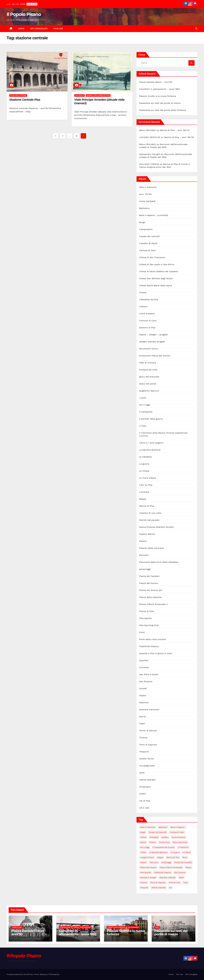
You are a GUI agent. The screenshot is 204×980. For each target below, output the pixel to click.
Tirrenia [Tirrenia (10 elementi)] (144, 883)
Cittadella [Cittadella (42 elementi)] (154, 837)
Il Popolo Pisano (24, 14)
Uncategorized (147, 766)
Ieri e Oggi (144, 405)
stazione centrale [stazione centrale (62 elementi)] (167, 877)
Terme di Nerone (148, 731)
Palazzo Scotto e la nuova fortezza (158, 96)
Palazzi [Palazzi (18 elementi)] (143, 862)
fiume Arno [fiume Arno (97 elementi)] (164, 842)
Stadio (143, 695)
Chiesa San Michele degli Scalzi (156, 278)
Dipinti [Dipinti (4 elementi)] (143, 842)
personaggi (145, 569)
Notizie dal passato (149, 520)
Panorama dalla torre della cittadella (159, 562)
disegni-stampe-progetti (152, 342)
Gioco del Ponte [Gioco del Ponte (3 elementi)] (180, 842)
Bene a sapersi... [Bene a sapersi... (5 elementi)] (178, 827)
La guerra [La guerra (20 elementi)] (175, 852)
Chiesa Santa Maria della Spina (156, 285)
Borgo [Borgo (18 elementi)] (143, 832)
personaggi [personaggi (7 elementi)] (166, 862)
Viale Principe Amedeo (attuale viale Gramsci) (99, 101)
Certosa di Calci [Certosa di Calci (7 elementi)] (177, 832)
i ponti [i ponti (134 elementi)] (143, 852)
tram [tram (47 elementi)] (186, 883)
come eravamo (147, 314)
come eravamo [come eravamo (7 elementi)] (179, 837)
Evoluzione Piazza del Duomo (155, 356)
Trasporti (144, 752)
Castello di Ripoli (148, 243)
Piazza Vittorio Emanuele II (153, 604)
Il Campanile (146, 412)
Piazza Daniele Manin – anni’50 (156, 82)
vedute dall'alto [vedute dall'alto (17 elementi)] (159, 888)
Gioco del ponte (148, 384)
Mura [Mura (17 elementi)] (185, 857)
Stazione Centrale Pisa (25, 100)
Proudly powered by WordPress (20, 974)
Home (21, 29)
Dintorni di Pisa (147, 328)
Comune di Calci (148, 321)
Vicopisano (145, 787)
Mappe (143, 499)
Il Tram (143, 426)
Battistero (144, 208)
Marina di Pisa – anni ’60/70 (175, 130)
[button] (196, 29)
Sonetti (143, 688)
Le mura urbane (148, 478)
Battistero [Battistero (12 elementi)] (163, 827)
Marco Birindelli (147, 130)
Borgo (142, 222)
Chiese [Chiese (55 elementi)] (143, 837)
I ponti (143, 398)
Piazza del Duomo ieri (151, 590)
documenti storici (149, 349)
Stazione (144, 702)
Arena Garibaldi (147, 201)
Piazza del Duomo (149, 583)
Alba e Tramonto (148, 187)
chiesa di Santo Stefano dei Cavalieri (159, 271)
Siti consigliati (39, 29)
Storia (142, 717)
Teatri (142, 724)
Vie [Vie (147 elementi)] (170, 888)
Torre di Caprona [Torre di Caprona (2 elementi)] (158, 883)
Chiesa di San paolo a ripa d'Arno (157, 264)
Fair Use (58, 29)
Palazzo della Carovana (151, 548)
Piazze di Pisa (146, 611)
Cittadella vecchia (149, 299)
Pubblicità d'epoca (149, 646)
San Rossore (146, 681)
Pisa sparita (79, 95)
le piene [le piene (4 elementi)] (187, 852)
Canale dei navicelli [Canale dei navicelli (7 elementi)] (158, 832)
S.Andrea (144, 667)
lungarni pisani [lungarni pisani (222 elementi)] (147, 857)
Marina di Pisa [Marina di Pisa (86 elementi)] (173, 857)
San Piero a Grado (149, 674)
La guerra (144, 464)
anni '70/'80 (145, 194)
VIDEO (143, 794)
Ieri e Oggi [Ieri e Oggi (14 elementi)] (145, 847)
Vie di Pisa (145, 801)
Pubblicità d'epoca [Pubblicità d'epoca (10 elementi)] (163, 872)
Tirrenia (143, 738)
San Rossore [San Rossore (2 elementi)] (180, 872)
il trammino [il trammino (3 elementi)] (183, 847)
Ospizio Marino (147, 534)
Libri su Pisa (146, 485)
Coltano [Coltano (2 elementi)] (165, 837)
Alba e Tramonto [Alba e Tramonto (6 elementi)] (148, 827)
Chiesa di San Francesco (152, 257)
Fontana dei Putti (148, 370)
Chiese (143, 292)
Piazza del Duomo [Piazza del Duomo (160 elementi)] (148, 867)
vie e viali (144, 808)
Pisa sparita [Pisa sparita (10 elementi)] (145, 872)
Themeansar (54, 974)
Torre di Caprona (148, 745)
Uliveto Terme (146, 759)
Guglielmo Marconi (149, 391)
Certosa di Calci (148, 250)
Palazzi (143, 541)
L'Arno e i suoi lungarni (151, 443)
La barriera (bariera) (150, 450)
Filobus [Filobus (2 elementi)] (153, 842)
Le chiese (144, 471)
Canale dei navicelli (149, 236)
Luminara (144, 492)
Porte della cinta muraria (152, 639)
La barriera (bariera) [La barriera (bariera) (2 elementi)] (158, 852)
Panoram (144, 555)
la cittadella (145, 457)
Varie (142, 773)
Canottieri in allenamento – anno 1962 (160, 89)
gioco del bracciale (149, 377)
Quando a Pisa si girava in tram (98, 95)
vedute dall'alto (147, 780)
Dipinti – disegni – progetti (153, 335)
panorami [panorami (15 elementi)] (154, 862)
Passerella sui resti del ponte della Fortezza (162, 110)
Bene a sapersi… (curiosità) (154, 215)
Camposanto (146, 229)
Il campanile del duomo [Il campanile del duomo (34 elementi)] (164, 847)
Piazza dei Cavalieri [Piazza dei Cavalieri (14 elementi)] (183, 862)
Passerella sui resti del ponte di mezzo (160, 103)
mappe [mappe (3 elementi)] (160, 857)
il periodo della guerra (151, 419)
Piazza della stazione (18, 95)
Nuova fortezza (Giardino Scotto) (156, 527)
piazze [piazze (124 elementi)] (188, 867)
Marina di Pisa (147, 506)
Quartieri (144, 660)
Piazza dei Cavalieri (149, 576)
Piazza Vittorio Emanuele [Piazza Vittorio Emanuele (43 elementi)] (171, 867)
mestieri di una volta (150, 513)
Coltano (143, 307)
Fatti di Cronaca (148, 363)
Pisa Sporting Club (149, 625)
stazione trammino (149, 710)
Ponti (142, 632)
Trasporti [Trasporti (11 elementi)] (144, 888)
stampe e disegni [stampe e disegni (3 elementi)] (148, 877)
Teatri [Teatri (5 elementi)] (181, 877)
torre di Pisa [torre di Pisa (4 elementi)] (174, 883)
